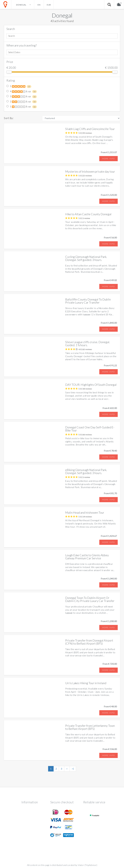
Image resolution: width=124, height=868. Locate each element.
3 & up (22, 97)
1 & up (22, 107)
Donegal (62, 15)
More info (108, 159)
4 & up (22, 92)
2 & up (22, 102)
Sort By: (9, 118)
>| (73, 769)
